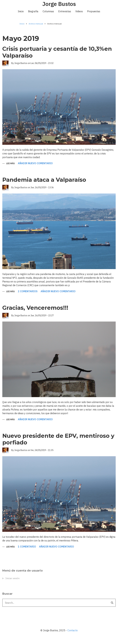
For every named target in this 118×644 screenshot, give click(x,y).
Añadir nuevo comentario (35, 163)
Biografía (33, 11)
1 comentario (27, 547)
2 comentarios (28, 291)
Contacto (73, 630)
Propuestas (94, 11)
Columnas (48, 11)
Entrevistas (65, 11)
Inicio (21, 11)
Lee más (10, 164)
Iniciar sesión (12, 578)
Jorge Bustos (59, 4)
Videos (79, 11)
